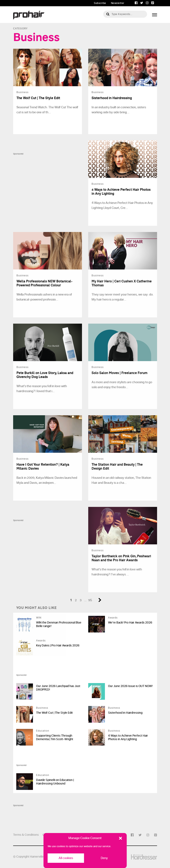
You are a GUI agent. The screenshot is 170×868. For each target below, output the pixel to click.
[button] (120, 838)
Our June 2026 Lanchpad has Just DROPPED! (58, 688)
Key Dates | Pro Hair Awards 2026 (58, 645)
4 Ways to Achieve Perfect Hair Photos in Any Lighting (128, 737)
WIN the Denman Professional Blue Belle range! (59, 624)
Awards (113, 618)
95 (90, 600)
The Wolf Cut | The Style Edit (54, 713)
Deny (104, 858)
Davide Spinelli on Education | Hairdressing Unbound (55, 782)
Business (42, 708)
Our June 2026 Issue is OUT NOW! (130, 686)
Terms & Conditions (26, 835)
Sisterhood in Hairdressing (125, 713)
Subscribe (100, 3)
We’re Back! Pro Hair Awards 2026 (130, 623)
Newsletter (118, 3)
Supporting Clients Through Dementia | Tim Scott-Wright (55, 737)
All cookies (66, 858)
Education (43, 731)
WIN (39, 618)
